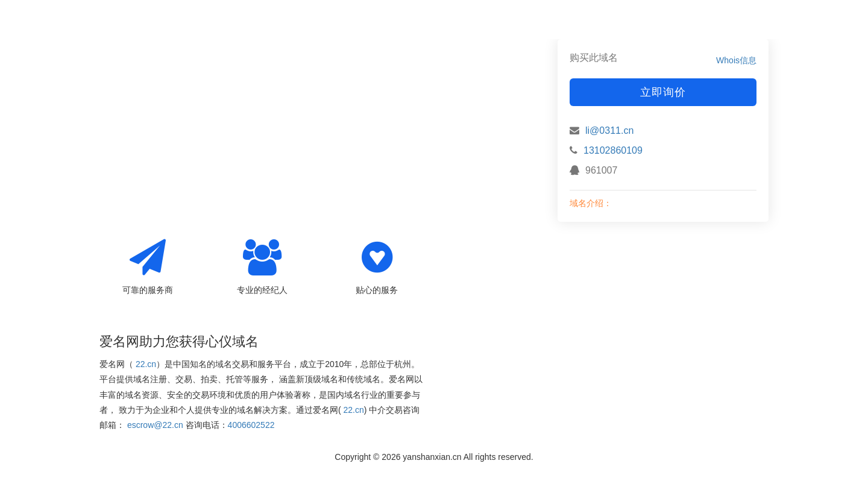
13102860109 (613, 150)
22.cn (146, 364)
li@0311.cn (609, 130)
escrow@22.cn (155, 425)
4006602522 (251, 425)
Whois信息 (736, 60)
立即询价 (663, 92)
